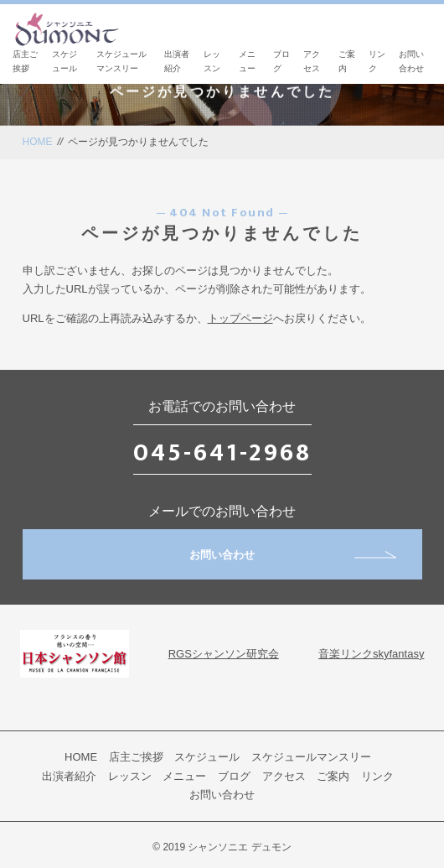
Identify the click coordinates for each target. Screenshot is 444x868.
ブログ (234, 776)
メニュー (184, 776)
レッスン (130, 776)
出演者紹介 (69, 776)
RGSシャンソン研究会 (224, 654)
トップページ (240, 318)
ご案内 (333, 776)
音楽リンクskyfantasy (371, 654)
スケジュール (207, 757)
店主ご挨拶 (136, 757)
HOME (38, 142)
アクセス (284, 776)
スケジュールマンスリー (311, 757)
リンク (377, 776)
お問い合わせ (293, 555)
